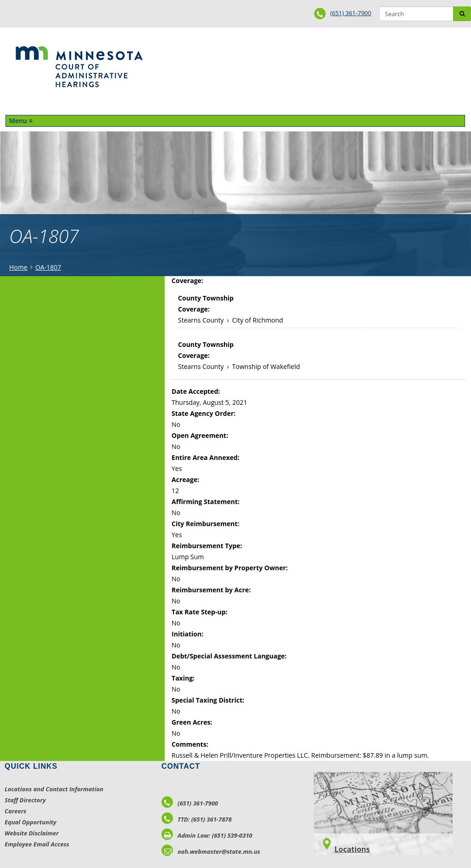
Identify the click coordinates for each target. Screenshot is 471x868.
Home (18, 267)
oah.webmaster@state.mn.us (211, 851)
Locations (352, 849)
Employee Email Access (37, 844)
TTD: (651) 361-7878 (197, 819)
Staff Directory (25, 800)
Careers (15, 811)
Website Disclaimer (32, 833)
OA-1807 (48, 267)
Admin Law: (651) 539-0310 (207, 835)
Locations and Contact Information (54, 789)
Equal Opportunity (31, 822)
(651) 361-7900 (351, 13)
